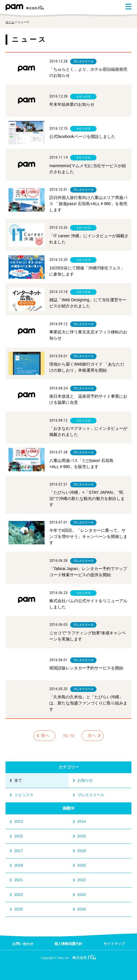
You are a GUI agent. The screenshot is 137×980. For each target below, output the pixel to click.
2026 (82, 909)
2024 (82, 895)
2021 (19, 880)
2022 (82, 880)
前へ (45, 735)
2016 (82, 836)
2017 (19, 851)
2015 (19, 836)
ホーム (10, 22)
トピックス (24, 795)
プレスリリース (91, 795)
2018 (82, 851)
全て (18, 780)
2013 (19, 821)
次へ (92, 735)
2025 (19, 909)
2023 (19, 895)
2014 (82, 821)
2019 (19, 865)
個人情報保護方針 (68, 944)
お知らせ (85, 780)
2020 (82, 865)
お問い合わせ (23, 944)
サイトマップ (114, 944)
